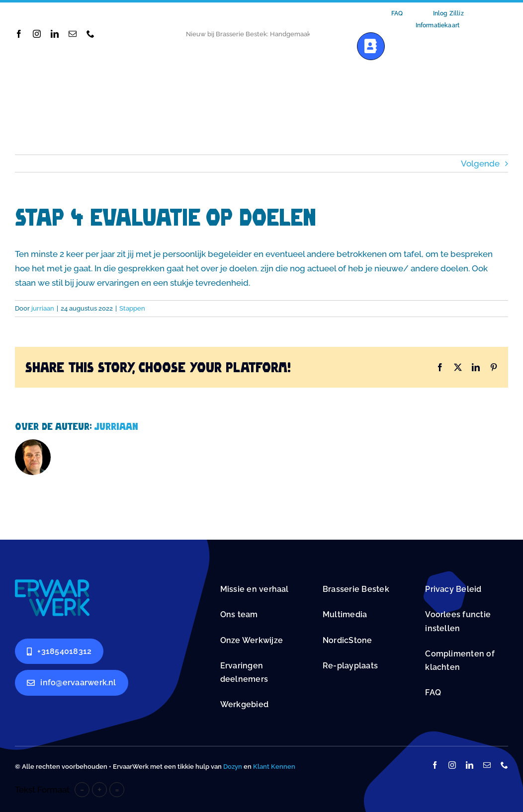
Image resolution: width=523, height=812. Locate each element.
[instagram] (37, 34)
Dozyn (233, 767)
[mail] (73, 34)
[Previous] (317, 34)
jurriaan (43, 308)
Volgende (480, 163)
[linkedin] (55, 34)
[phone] (90, 34)
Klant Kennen (274, 767)
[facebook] (19, 34)
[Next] (330, 34)
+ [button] (99, 790)
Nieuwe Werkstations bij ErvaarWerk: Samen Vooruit (266, 34)
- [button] (82, 790)
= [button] (117, 790)
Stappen (132, 308)
